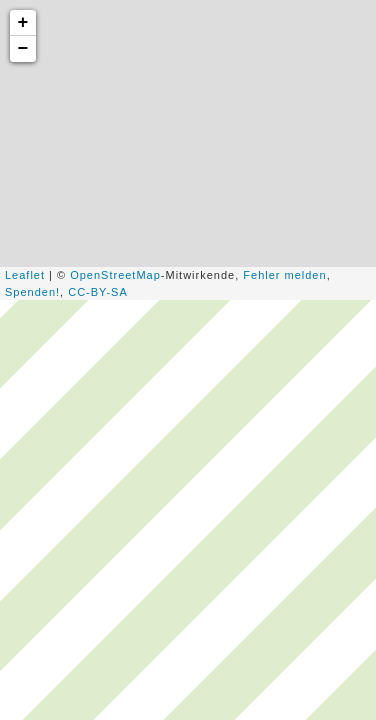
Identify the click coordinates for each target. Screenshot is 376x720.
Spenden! (32, 292)
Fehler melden (284, 275)
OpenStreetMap (115, 275)
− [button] (24, 49)
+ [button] (24, 23)
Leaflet (25, 275)
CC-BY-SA (98, 292)
